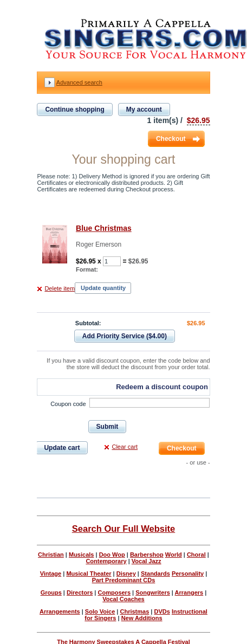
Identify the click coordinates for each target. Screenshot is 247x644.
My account (144, 110)
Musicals (81, 555)
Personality (188, 574)
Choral (196, 555)
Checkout (171, 139)
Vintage (51, 574)
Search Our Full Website (123, 529)
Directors (80, 593)
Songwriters (153, 593)
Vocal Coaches (123, 599)
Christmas (134, 611)
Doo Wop (112, 555)
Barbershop (147, 555)
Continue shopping (74, 110)
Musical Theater (89, 574)
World (174, 555)
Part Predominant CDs (124, 580)
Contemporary (106, 561)
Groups (51, 593)
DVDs (162, 611)
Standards (155, 574)
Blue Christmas (104, 228)
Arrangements (60, 611)
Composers (115, 593)
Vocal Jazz (147, 561)
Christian (51, 555)
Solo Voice (100, 611)
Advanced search (79, 82)
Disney (126, 574)
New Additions (142, 618)
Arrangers (189, 593)
